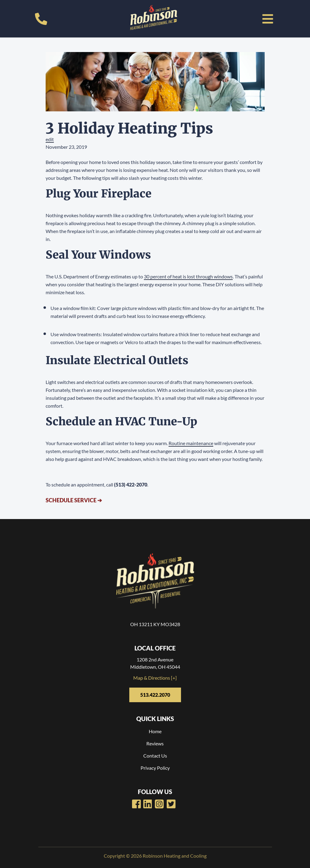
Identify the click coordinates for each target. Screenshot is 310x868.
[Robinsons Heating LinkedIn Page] (159, 804)
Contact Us (155, 756)
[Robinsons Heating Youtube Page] (148, 804)
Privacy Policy (155, 768)
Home (155, 731)
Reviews (155, 743)
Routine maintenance (191, 443)
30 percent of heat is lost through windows (188, 276)
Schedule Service (74, 500)
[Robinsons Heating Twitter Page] (171, 804)
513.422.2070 (155, 695)
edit (50, 139)
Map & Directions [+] (155, 678)
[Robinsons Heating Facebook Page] (136, 804)
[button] (268, 19)
